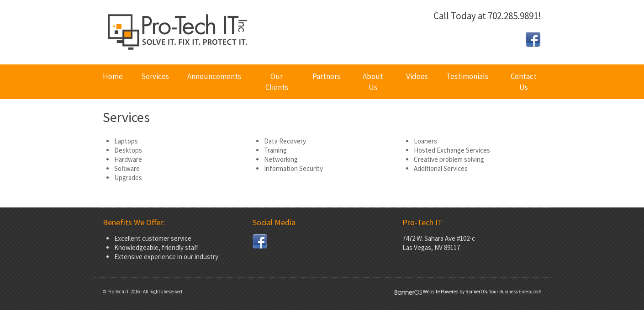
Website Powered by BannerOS (455, 292)
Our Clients (277, 82)
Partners (326, 76)
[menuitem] (113, 82)
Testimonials (467, 76)
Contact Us (524, 82)
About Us (373, 82)
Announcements (214, 76)
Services (155, 76)
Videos (417, 76)
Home (113, 76)
